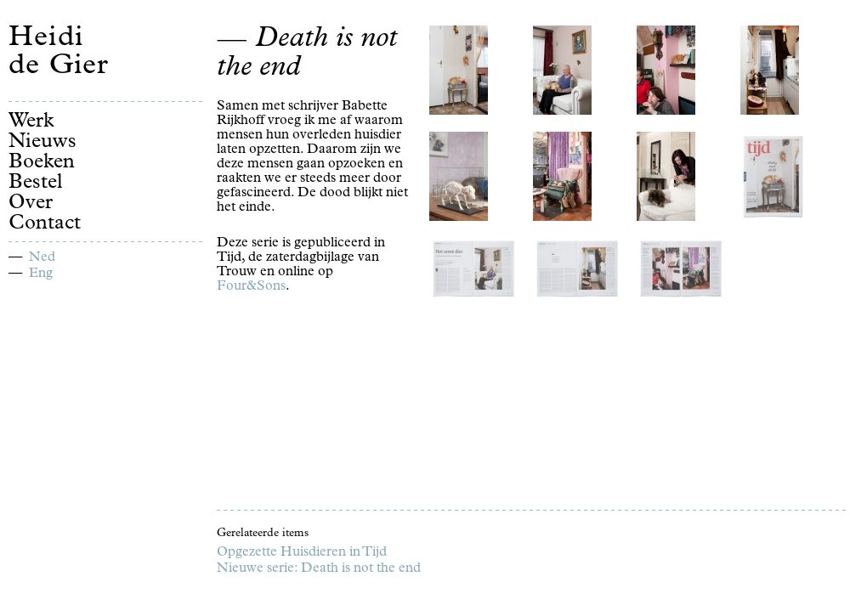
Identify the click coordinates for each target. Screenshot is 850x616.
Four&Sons (251, 287)
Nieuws (42, 143)
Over (31, 204)
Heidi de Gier (59, 54)
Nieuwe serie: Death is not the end (319, 569)
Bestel (36, 184)
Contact (45, 224)
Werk (31, 122)
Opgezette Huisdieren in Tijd (302, 553)
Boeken (42, 163)
